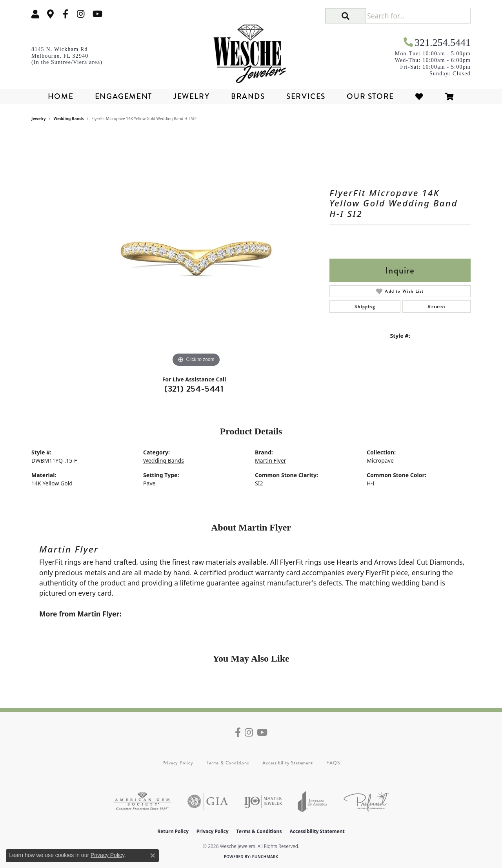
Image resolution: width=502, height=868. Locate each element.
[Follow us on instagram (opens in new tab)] (81, 14)
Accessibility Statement (287, 763)
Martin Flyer (270, 460)
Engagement (124, 96)
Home (61, 96)
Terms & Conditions (228, 763)
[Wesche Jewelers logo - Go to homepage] (251, 51)
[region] (196, 251)
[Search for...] (418, 16)
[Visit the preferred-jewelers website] (366, 801)
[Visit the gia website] (208, 801)
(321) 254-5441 (194, 389)
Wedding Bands (69, 119)
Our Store (370, 96)
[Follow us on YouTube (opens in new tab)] (97, 14)
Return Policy (173, 831)
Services (306, 96)
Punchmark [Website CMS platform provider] (265, 857)
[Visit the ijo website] (263, 801)
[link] (51, 14)
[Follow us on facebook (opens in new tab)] (65, 14)
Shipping (365, 306)
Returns (436, 306)
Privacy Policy (178, 763)
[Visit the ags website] (142, 801)
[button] (35, 14)
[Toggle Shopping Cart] (450, 96)
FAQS (333, 763)
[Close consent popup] (153, 855)
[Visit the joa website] (313, 801)
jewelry (39, 119)
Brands (248, 96)
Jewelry (191, 96)
